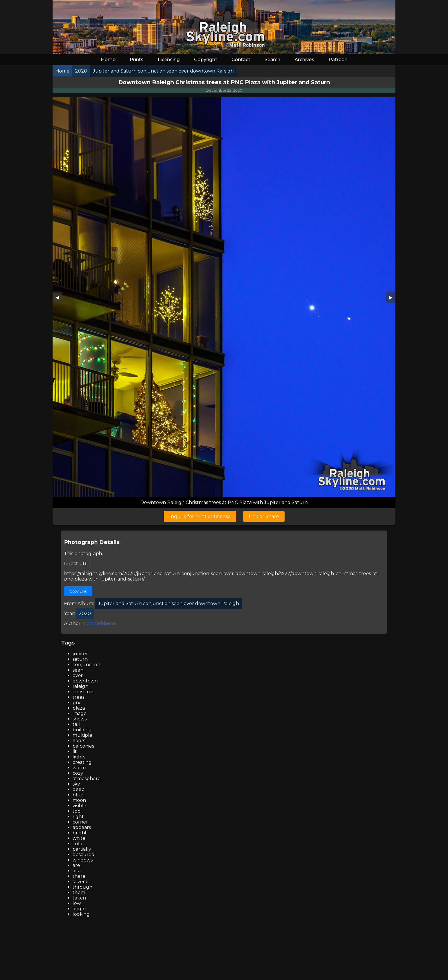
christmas (83, 692)
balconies (83, 746)
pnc (77, 703)
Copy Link (78, 591)
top (77, 811)
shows (80, 719)
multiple (82, 735)
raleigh (80, 686)
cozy (78, 773)
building (82, 730)
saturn (80, 659)
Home (108, 60)
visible (79, 806)
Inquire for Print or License (200, 516)
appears (82, 827)
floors (79, 741)
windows (83, 860)
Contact (241, 60)
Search (272, 60)
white (79, 838)
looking (81, 914)
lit (75, 751)
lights (79, 757)
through (82, 887)
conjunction (86, 665)
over (78, 675)
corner (80, 822)
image (80, 713)
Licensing (169, 60)
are (76, 865)
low (77, 903)
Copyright (206, 60)
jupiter (80, 654)
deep (79, 789)
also (77, 871)
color (78, 844)
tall (76, 724)
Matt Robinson (99, 623)
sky (76, 784)
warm (79, 768)
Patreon (338, 60)
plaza (79, 708)
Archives (304, 60)
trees (78, 697)
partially (82, 849)
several (81, 882)
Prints (137, 60)
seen (78, 670)
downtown (85, 681)
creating (82, 762)
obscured (84, 855)
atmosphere (87, 779)
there (79, 876)
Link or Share (264, 516)
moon (79, 800)
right (78, 817)
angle (79, 909)
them (79, 892)
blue (78, 795)
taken (79, 898)
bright (80, 833)
